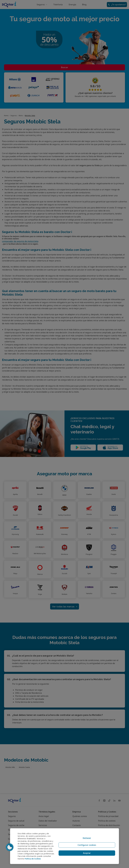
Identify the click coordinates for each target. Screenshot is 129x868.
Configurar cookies (86, 845)
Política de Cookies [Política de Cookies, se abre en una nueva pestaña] (33, 859)
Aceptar (86, 851)
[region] (64, 845)
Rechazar (86, 839)
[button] (10, 846)
